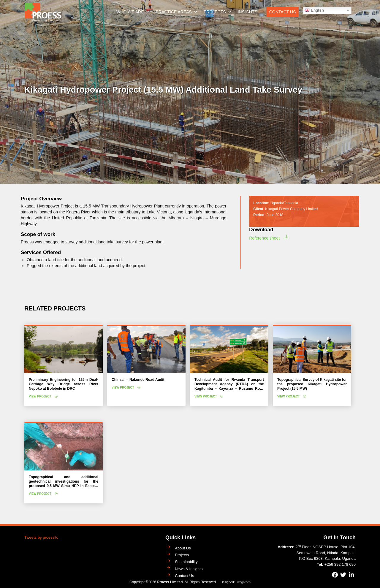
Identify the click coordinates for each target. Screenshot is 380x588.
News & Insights (189, 569)
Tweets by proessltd (41, 537)
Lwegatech (243, 582)
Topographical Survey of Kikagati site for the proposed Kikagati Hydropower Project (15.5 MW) (312, 384)
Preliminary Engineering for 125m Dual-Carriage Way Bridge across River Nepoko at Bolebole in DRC (64, 384)
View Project (40, 396)
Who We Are (133, 12)
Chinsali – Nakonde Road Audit (138, 380)
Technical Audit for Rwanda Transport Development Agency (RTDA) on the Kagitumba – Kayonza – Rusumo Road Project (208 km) (229, 386)
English (314, 10)
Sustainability (186, 562)
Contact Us (283, 12)
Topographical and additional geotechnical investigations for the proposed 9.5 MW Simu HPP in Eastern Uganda (64, 484)
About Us (183, 548)
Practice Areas (177, 12)
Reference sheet (264, 238)
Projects (218, 12)
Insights (248, 12)
